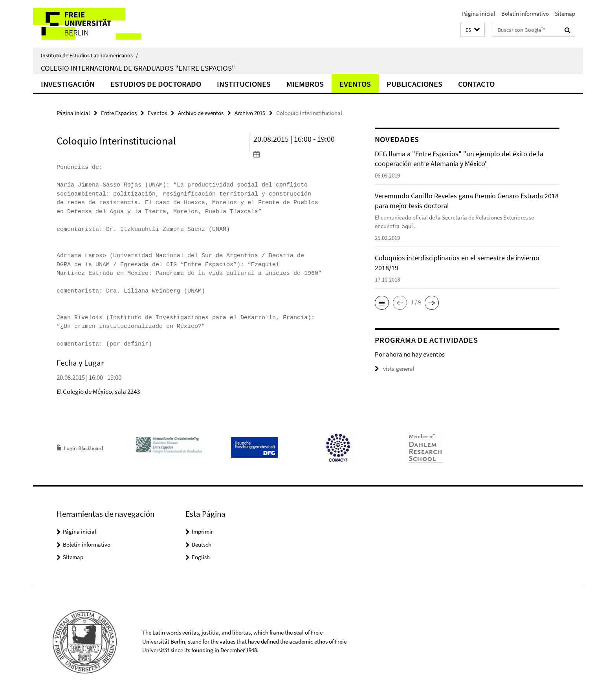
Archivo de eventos (201, 113)
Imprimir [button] (202, 531)
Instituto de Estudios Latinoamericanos (89, 55)
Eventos (355, 84)
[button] (473, 30)
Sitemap (565, 14)
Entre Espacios (119, 113)
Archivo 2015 (250, 113)
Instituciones (244, 84)
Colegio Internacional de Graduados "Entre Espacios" (138, 68)
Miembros (305, 84)
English (201, 557)
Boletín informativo (525, 14)
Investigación (68, 84)
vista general (395, 369)
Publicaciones (414, 84)
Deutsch (202, 544)
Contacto (476, 84)
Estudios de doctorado (156, 84)
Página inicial (479, 14)
